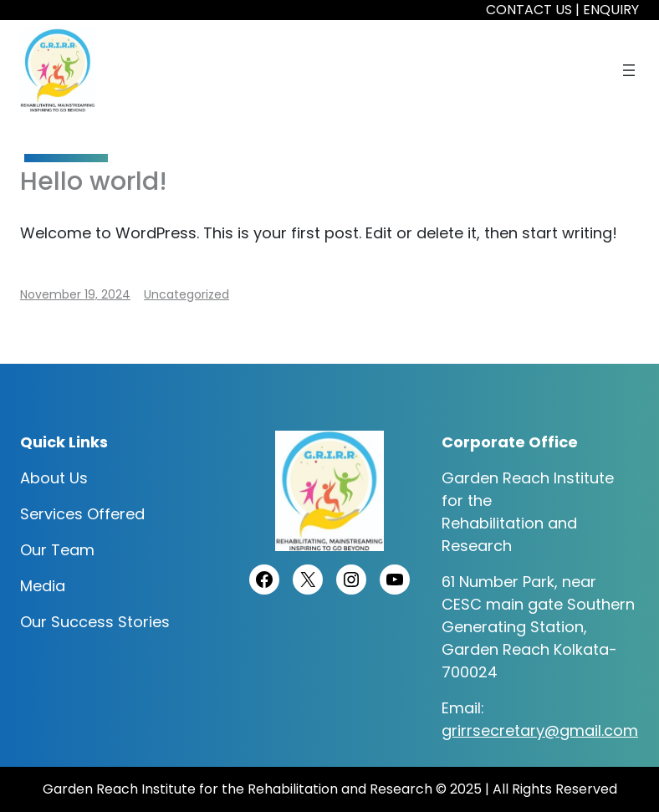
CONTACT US (529, 10)
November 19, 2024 (75, 294)
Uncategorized (186, 294)
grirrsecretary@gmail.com (540, 730)
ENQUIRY (611, 10)
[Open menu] (629, 70)
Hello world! (94, 181)
